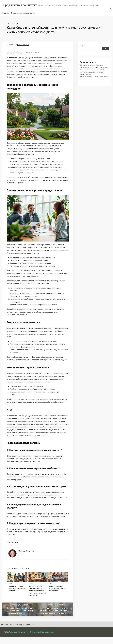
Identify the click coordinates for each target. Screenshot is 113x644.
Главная (6, 13)
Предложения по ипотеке (19, 639)
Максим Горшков (23, 45)
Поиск (82, 46)
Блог (18, 24)
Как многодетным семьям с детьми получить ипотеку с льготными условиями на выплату (38, 598)
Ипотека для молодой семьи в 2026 (92, 73)
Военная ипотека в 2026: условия (92, 66)
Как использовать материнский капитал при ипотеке (58, 596)
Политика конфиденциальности (23, 13)
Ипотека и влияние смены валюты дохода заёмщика (17, 596)
